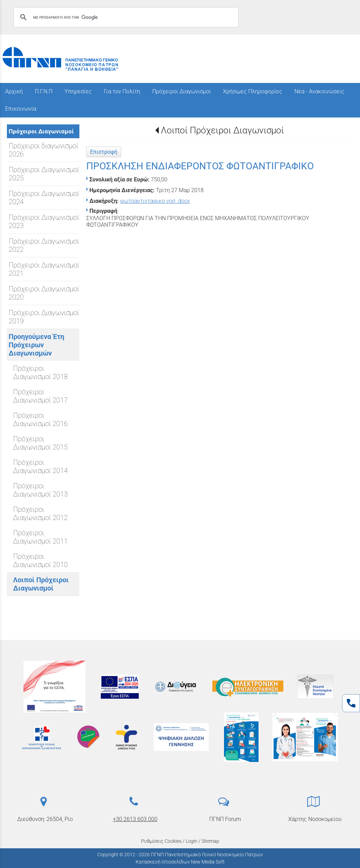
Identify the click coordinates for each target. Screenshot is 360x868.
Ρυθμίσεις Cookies (161, 841)
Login (192, 841)
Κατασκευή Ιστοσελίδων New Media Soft (180, 862)
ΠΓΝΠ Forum (225, 819)
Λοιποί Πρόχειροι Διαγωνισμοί (222, 130)
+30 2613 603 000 (135, 819)
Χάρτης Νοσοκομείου (315, 819)
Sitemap (210, 841)
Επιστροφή (104, 152)
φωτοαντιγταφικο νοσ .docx (155, 201)
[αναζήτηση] (125, 17)
